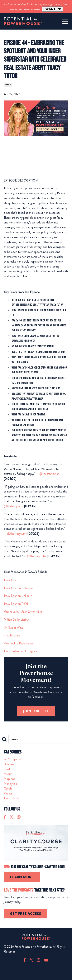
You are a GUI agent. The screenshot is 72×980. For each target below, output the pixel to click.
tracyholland (11, 798)
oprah (8, 788)
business (9, 764)
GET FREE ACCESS (25, 913)
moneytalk (10, 784)
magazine (10, 779)
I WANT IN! (52, 9)
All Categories (12, 759)
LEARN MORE (22, 877)
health (8, 769)
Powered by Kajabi (36, 974)
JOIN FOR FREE (36, 711)
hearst (8, 774)
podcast (8, 85)
